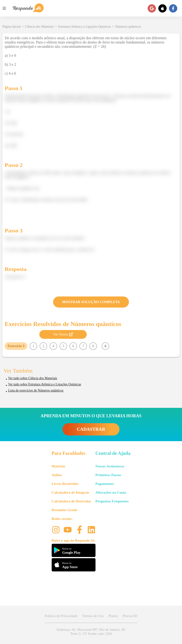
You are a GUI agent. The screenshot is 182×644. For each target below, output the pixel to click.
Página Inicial (11, 27)
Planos (113, 616)
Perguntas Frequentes (112, 501)
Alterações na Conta (111, 492)
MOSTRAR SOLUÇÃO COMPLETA (91, 302)
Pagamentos (105, 484)
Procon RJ (130, 616)
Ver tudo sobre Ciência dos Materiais (33, 378)
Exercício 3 (16, 346)
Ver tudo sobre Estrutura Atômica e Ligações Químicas (45, 384)
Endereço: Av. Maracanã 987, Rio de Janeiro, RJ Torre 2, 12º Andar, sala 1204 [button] (91, 632)
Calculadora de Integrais (71, 492)
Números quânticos (128, 27)
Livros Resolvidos (65, 484)
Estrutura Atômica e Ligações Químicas (84, 27)
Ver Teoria (63, 334)
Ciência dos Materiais (39, 27)
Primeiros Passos (108, 475)
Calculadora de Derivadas (71, 501)
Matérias (58, 466)
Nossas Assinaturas (110, 466)
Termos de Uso (93, 616)
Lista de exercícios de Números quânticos (36, 390)
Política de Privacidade (61, 616)
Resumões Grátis (65, 510)
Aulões (57, 475)
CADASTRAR (91, 429)
